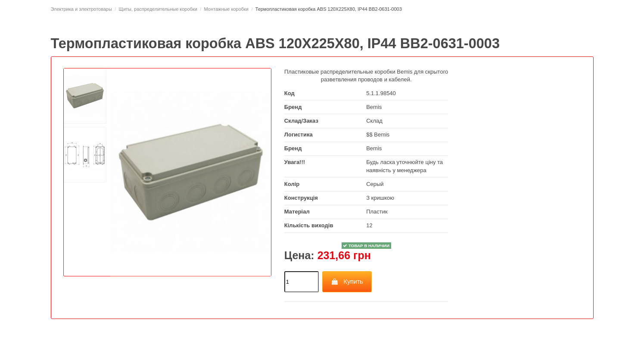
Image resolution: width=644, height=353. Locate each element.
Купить (347, 282)
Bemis (374, 107)
